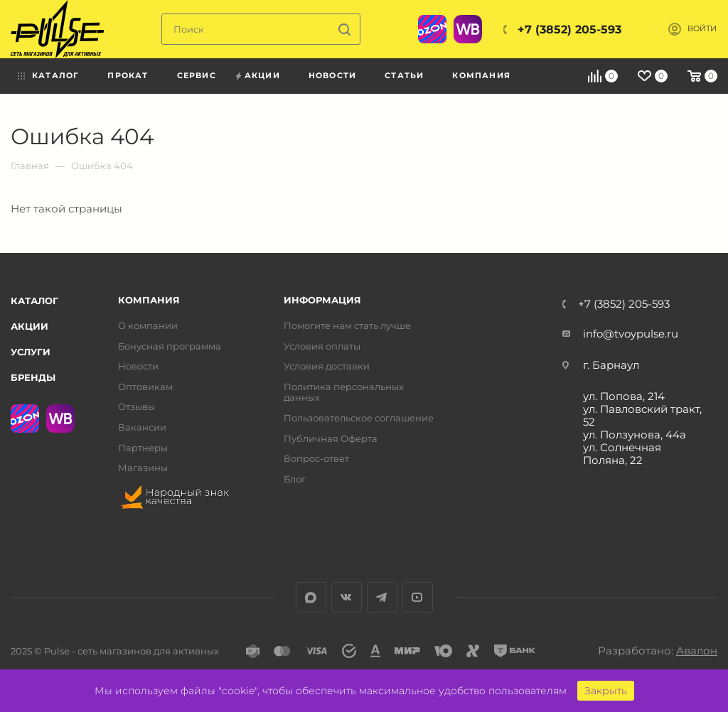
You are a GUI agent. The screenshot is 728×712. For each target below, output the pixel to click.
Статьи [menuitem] (404, 75)
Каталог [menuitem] (55, 75)
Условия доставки (327, 366)
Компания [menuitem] (481, 75)
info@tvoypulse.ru (631, 334)
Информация (322, 300)
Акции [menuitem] (262, 75)
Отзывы (136, 407)
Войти (702, 29)
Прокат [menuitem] (128, 75)
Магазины (143, 468)
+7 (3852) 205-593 (569, 29)
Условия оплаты (322, 346)
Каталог (34, 301)
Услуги (31, 352)
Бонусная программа (170, 346)
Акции (30, 326)
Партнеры (143, 448)
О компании (148, 326)
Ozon (432, 29)
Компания (149, 300)
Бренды (33, 377)
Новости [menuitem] (332, 75)
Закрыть (606, 691)
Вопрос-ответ (316, 459)
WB (468, 29)
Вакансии (142, 427)
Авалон (697, 651)
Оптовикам (145, 387)
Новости (138, 366)
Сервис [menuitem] (197, 75)
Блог (295, 479)
